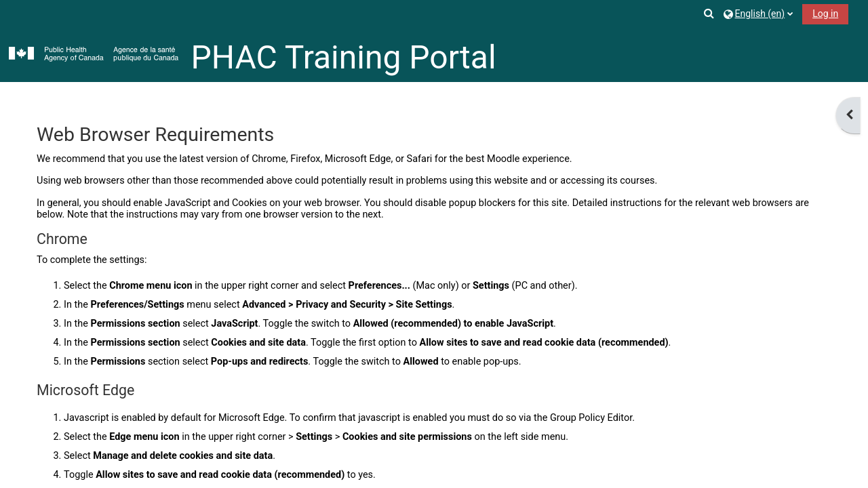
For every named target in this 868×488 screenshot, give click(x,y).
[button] (710, 13)
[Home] (94, 55)
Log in (825, 14)
